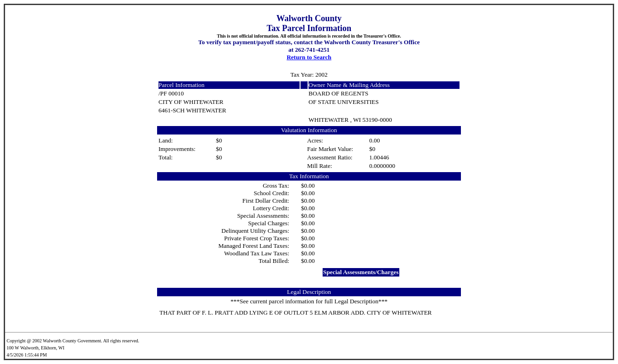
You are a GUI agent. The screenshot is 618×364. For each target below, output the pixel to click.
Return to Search (309, 57)
